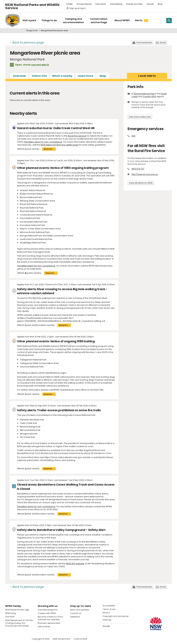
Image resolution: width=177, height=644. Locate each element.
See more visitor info (140, 117)
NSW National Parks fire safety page (60, 145)
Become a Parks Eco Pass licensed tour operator (50, 618)
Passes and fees (134, 4)
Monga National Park (144, 94)
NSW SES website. (75, 564)
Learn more (85, 76)
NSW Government (61, 639)
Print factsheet (144, 42)
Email (163, 42)
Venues (150, 4)
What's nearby (62, 76)
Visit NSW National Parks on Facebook (8, 639)
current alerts (40, 65)
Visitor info (39, 76)
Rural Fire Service (77, 136)
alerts (147, 76)
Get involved (44, 626)
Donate (106, 626)
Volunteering (116, 4)
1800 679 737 (138, 169)
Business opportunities (49, 623)
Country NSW (149, 96)
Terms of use (109, 609)
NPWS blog (11, 613)
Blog (160, 4)
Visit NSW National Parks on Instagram (15, 639)
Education (101, 4)
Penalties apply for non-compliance (43, 142)
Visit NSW (10, 617)
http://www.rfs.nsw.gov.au (145, 174)
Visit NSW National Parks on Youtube (22, 639)
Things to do (32, 30)
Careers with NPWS (47, 613)
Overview (19, 76)
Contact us (76, 613)
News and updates (80, 610)
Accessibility (109, 606)
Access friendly (84, 4)
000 (133, 136)
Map (103, 76)
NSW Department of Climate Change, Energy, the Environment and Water (19, 623)
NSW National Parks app (17, 610)
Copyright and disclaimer (116, 616)
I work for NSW (80, 639)
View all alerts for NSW (141, 183)
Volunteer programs (48, 610)
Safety (69, 4)
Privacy (106, 613)
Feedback (75, 617)
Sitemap (107, 620)
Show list (48, 149)
